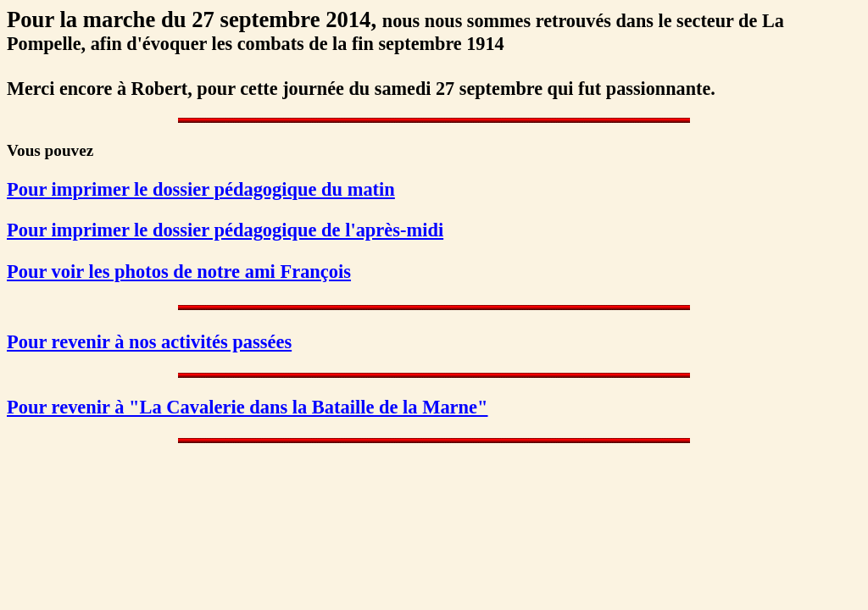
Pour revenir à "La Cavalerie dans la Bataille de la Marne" (248, 407)
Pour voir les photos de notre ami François (179, 272)
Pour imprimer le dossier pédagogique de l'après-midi (225, 230)
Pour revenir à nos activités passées (149, 342)
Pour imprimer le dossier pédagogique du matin (201, 189)
